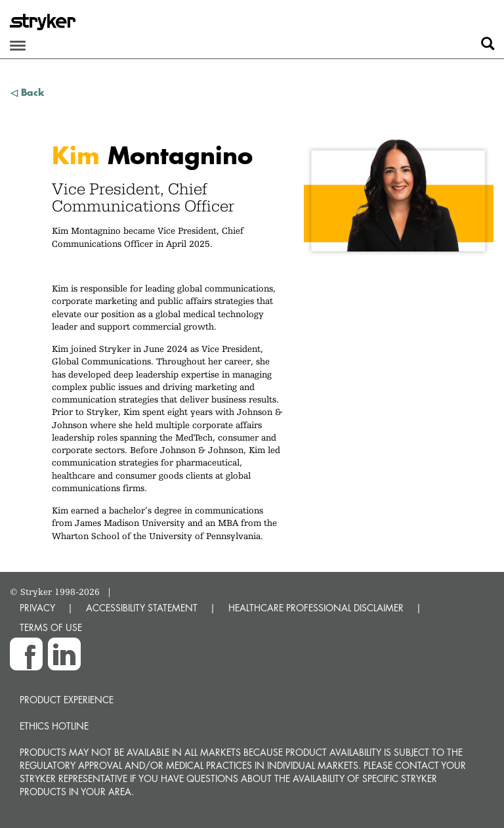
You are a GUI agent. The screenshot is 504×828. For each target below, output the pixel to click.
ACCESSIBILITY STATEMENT (142, 608)
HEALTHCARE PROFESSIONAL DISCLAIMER (316, 608)
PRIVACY (37, 608)
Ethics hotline (54, 726)
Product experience (67, 700)
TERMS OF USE (51, 627)
